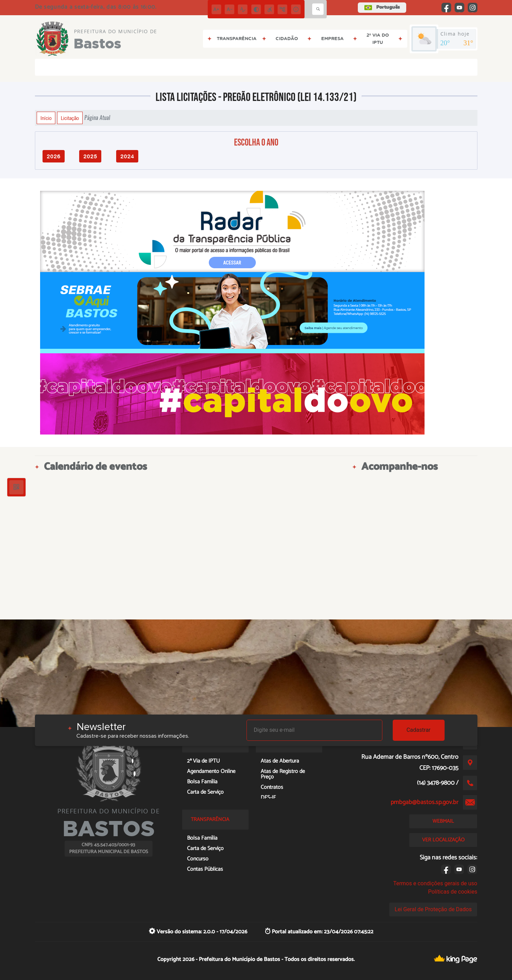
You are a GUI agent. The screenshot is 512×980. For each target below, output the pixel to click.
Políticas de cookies (453, 892)
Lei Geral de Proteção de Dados (433, 909)
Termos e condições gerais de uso (435, 883)
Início (46, 118)
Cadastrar (419, 730)
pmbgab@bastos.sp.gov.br (425, 802)
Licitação (70, 118)
